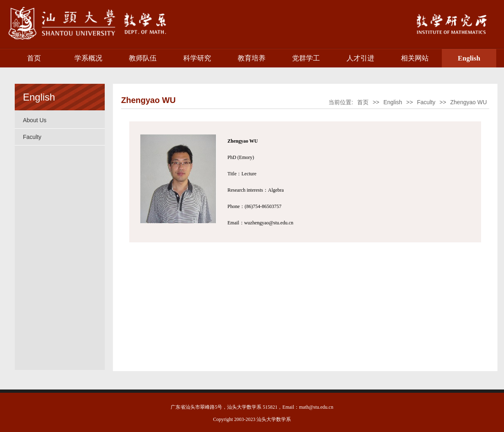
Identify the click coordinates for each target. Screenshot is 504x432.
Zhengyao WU (469, 102)
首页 (34, 58)
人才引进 (360, 58)
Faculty (32, 137)
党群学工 (306, 58)
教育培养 (252, 58)
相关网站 (415, 58)
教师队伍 (143, 58)
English (469, 58)
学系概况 (88, 58)
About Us (35, 120)
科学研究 (197, 58)
